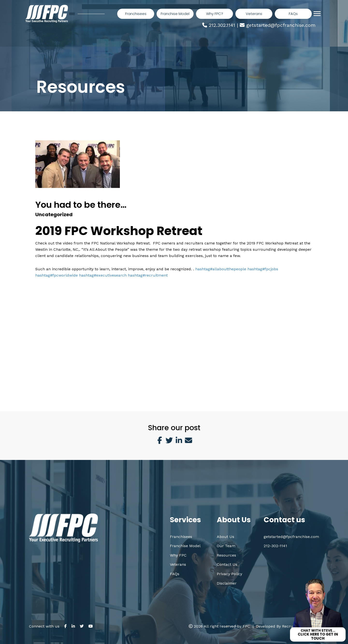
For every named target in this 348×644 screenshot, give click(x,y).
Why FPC (178, 555)
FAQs (175, 574)
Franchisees (181, 537)
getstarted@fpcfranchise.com (281, 25)
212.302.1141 (222, 25)
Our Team (226, 546)
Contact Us (227, 564)
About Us (225, 537)
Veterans (178, 564)
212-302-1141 (275, 546)
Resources (226, 555)
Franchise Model (185, 546)
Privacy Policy (229, 574)
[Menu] (317, 14)
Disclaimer (227, 583)
